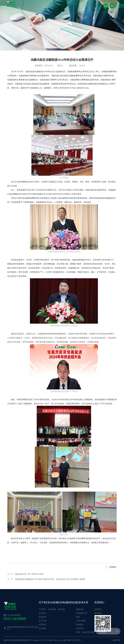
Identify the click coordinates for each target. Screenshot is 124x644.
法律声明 (117, 640)
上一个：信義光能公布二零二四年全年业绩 (25, 574)
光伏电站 (62, 602)
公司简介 (43, 609)
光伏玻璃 (53, 602)
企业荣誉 (43, 628)
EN (106, 6)
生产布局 (43, 621)
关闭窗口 (113, 567)
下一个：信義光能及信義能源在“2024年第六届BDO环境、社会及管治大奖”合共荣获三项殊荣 (46, 579)
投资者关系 (82, 602)
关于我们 (44, 602)
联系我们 (99, 602)
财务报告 (80, 625)
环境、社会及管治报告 (86, 632)
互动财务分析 (82, 613)
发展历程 (43, 617)
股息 (78, 617)
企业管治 (80, 628)
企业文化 (43, 613)
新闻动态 (72, 602)
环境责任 (43, 625)
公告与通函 (81, 621)
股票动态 (80, 609)
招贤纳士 (98, 609)
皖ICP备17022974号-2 (73, 640)
